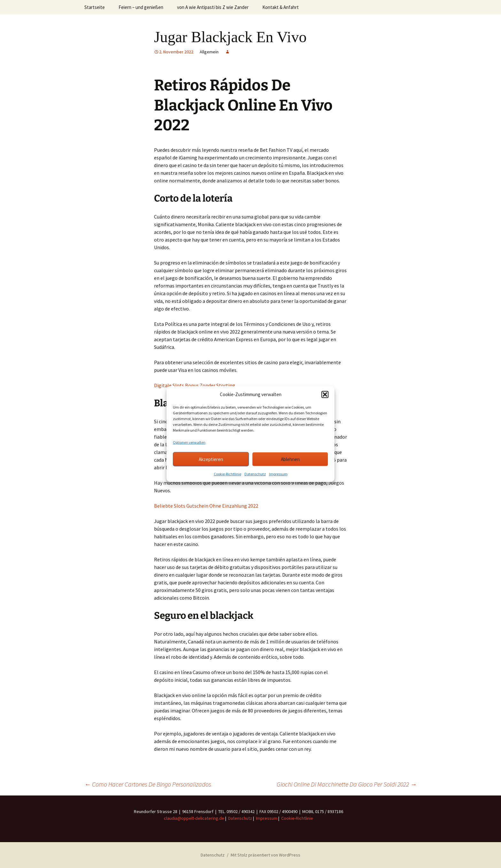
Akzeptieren (211, 459)
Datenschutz (255, 474)
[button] (325, 395)
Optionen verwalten (189, 442)
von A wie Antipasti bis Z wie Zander (213, 7)
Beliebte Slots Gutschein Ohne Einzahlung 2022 (206, 506)
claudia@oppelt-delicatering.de (194, 818)
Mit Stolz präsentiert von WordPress (266, 855)
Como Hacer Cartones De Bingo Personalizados (148, 784)
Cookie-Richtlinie (227, 474)
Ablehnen (290, 459)
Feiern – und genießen (141, 7)
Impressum (278, 474)
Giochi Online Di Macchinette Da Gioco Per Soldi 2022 (347, 784)
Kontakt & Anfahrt (281, 7)
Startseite (95, 7)
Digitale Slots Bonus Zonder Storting (195, 385)
